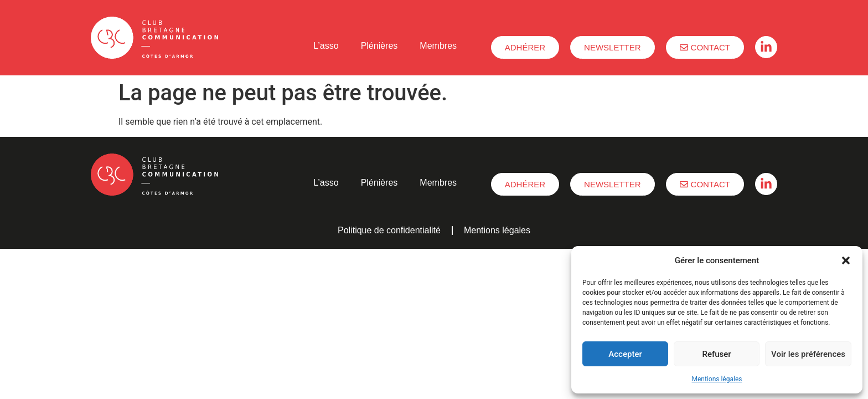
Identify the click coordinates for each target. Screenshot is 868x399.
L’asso (326, 46)
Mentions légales (717, 379)
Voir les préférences (808, 354)
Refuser (716, 354)
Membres (438, 46)
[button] (846, 260)
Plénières (379, 46)
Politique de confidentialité (389, 230)
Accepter (625, 354)
